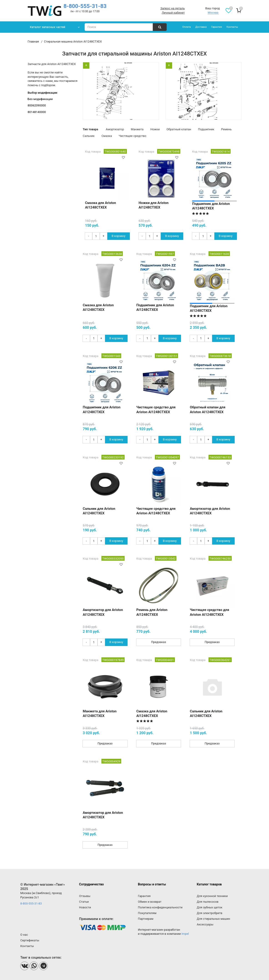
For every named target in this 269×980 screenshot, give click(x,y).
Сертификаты (30, 940)
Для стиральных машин (213, 919)
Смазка (107, 136)
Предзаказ (158, 642)
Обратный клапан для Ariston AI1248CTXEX (208, 410)
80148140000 (37, 112)
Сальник (89, 136)
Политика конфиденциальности (160, 907)
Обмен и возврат (150, 902)
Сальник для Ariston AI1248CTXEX (99, 511)
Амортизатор (115, 129)
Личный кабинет (173, 13)
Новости (85, 907)
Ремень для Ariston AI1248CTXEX (152, 612)
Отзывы (85, 896)
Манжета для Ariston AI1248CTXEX (100, 714)
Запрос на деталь (172, 8)
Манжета (137, 129)
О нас (24, 935)
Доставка (201, 27)
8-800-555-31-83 (85, 6)
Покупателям (147, 913)
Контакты (232, 27)
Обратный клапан (179, 129)
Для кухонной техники (212, 896)
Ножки (155, 129)
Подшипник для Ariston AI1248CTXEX (211, 206)
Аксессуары (205, 924)
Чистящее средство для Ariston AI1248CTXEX (156, 410)
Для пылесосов (208, 902)
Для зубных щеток (210, 907)
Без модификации (40, 99)
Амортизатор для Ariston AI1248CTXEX (210, 511)
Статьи (84, 902)
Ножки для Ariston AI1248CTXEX (154, 205)
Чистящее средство (132, 136)
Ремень (226, 129)
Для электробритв (210, 913)
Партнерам (146, 919)
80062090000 (37, 105)
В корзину (119, 236)
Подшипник (206, 129)
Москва (213, 13)
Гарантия (217, 27)
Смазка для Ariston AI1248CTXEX (101, 205)
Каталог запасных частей (48, 27)
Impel (185, 934)
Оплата (187, 27)
